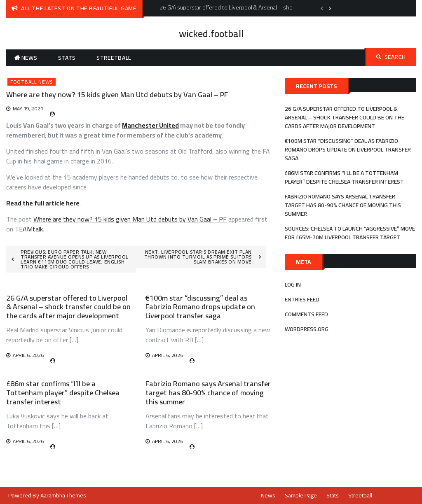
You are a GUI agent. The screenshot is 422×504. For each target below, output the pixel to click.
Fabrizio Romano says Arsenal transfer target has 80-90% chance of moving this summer (208, 392)
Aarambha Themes (63, 495)
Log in (293, 285)
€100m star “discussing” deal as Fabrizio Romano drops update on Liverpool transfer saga (200, 307)
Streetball (114, 58)
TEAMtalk (29, 229)
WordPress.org (307, 329)
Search (391, 57)
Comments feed (306, 314)
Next (330, 8)
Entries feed (302, 299)
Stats (67, 58)
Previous (322, 8)
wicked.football (211, 34)
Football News (32, 82)
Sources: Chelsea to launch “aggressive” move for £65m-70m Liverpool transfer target (350, 233)
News (29, 58)
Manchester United (150, 125)
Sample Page (301, 495)
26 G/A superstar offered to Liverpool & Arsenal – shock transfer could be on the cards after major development (68, 307)
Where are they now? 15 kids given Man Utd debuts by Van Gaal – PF (130, 219)
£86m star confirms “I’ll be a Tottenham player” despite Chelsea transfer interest (63, 392)
